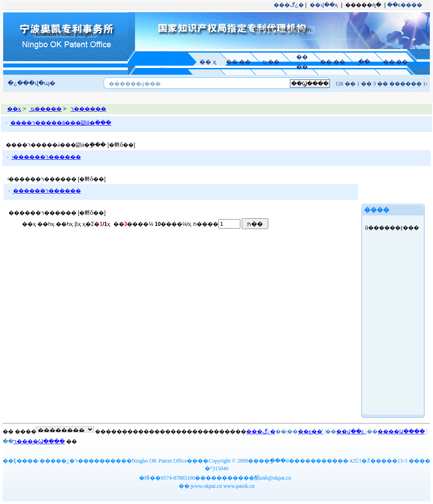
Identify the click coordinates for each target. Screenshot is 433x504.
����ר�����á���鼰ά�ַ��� (61, 123)
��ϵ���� (405, 5)
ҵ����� (45, 109)
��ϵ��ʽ (311, 432)
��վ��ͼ (351, 432)
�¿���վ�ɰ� (32, 83)
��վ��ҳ (324, 5)
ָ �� (364, 62)
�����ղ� (363, 5)
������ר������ (47, 191)
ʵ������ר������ (46, 157)
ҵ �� (271, 62)
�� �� (238, 62)
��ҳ (14, 109)
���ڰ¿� (288, 5)
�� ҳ (208, 62)
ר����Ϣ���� (39, 441)
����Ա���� (401, 432)
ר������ (88, 109)
